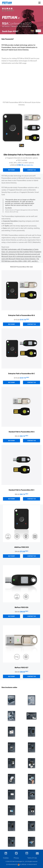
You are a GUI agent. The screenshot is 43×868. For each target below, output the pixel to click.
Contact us (32, 170)
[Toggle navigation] (39, 3)
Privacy (16, 858)
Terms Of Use (32, 858)
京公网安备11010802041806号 (27, 864)
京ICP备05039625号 (12, 864)
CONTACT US (32, 324)
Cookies (6, 858)
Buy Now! (11, 170)
